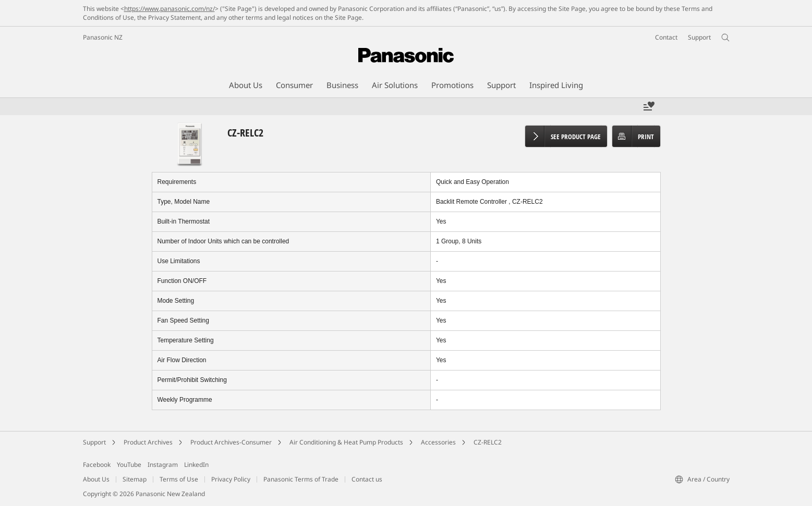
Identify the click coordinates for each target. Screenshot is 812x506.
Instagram (163, 465)
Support (94, 442)
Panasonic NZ (103, 37)
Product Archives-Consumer (231, 442)
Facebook (97, 465)
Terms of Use (179, 479)
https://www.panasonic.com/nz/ (169, 9)
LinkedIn (196, 465)
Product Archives (148, 442)
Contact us (367, 479)
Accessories (438, 442)
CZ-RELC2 (488, 442)
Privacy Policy (231, 479)
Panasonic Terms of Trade (301, 479)
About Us (96, 479)
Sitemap (135, 479)
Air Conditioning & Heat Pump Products (346, 442)
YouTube (129, 465)
